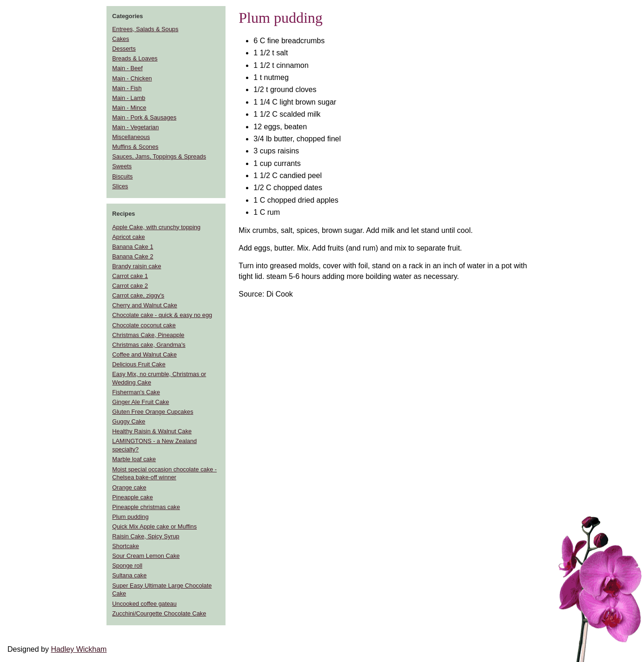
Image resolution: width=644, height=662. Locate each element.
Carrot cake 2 (130, 286)
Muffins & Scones (135, 147)
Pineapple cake (133, 497)
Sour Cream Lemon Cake (146, 556)
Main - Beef (127, 68)
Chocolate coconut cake (144, 325)
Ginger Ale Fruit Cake (140, 402)
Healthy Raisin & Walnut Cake (152, 431)
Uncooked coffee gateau (144, 604)
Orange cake (129, 487)
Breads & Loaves (135, 58)
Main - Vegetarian (135, 127)
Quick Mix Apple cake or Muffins (154, 526)
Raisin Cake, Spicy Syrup (146, 536)
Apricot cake (128, 237)
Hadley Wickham (79, 649)
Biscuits (122, 176)
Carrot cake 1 (130, 276)
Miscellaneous (131, 137)
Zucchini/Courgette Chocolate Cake (159, 613)
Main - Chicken (132, 78)
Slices (120, 186)
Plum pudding (130, 517)
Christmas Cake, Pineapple (148, 335)
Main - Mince (129, 108)
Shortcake (126, 546)
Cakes (120, 39)
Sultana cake (129, 575)
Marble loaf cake (134, 459)
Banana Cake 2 (133, 256)
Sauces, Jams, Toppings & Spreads (159, 156)
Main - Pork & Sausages (144, 117)
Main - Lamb (129, 98)
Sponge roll (127, 566)
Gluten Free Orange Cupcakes (153, 412)
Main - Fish (127, 88)
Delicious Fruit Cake (139, 364)
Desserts (124, 49)
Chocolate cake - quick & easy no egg (162, 315)
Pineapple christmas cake (146, 507)
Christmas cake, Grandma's (149, 345)
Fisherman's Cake (136, 392)
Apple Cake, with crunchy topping (156, 227)
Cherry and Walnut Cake (145, 305)
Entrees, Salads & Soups (145, 29)
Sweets (122, 166)
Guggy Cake (129, 421)
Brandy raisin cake (136, 266)
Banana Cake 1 (133, 247)
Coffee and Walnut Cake (144, 354)
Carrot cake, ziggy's (138, 295)
